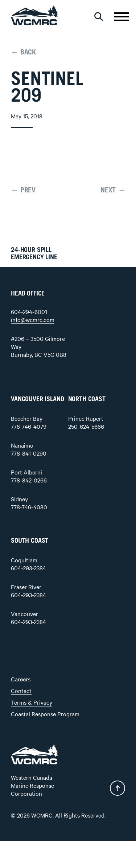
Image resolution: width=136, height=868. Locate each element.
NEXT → (113, 190)
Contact (21, 690)
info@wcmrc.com (33, 319)
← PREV (23, 190)
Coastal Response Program (45, 714)
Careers (21, 679)
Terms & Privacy (32, 702)
